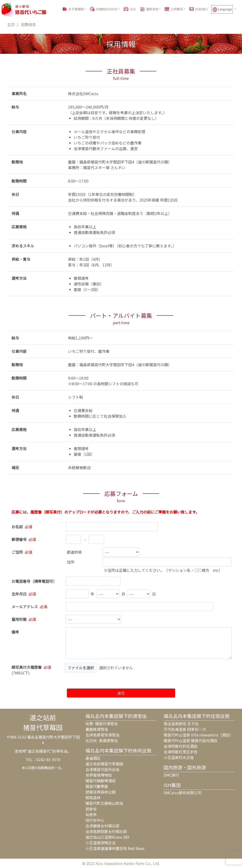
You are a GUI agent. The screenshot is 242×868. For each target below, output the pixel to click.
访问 (133, 9)
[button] (226, 9)
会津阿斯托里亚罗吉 (181, 752)
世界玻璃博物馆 (99, 775)
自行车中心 (95, 820)
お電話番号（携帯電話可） (34, 581)
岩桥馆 (91, 809)
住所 (71, 562)
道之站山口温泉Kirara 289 (107, 837)
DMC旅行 (171, 775)
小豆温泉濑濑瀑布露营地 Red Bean (115, 848)
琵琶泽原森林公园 (101, 792)
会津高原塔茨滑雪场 (102, 735)
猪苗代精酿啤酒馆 (101, 781)
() (32, 670)
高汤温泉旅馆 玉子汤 (181, 724)
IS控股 (40, 768)
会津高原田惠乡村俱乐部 (106, 831)
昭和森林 (93, 798)
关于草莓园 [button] (76, 9)
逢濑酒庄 (93, 758)
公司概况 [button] (177, 9)
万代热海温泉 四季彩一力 (185, 729)
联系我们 (202, 9)
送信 (121, 693)
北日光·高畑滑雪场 (102, 740)
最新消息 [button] (152, 9)
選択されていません (116, 668)
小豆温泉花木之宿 (179, 757)
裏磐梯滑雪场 (97, 729)
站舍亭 (91, 814)
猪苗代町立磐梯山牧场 (104, 803)
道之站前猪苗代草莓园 (104, 764)
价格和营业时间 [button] (107, 9)
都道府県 (74, 552)
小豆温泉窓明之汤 (101, 843)
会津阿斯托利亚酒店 (181, 746)
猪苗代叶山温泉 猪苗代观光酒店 (190, 740)
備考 (15, 632)
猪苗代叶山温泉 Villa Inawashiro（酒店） (198, 735)
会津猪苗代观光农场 (102, 769)
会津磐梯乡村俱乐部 (102, 826)
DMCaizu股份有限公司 (183, 793)
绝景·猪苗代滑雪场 (102, 724)
